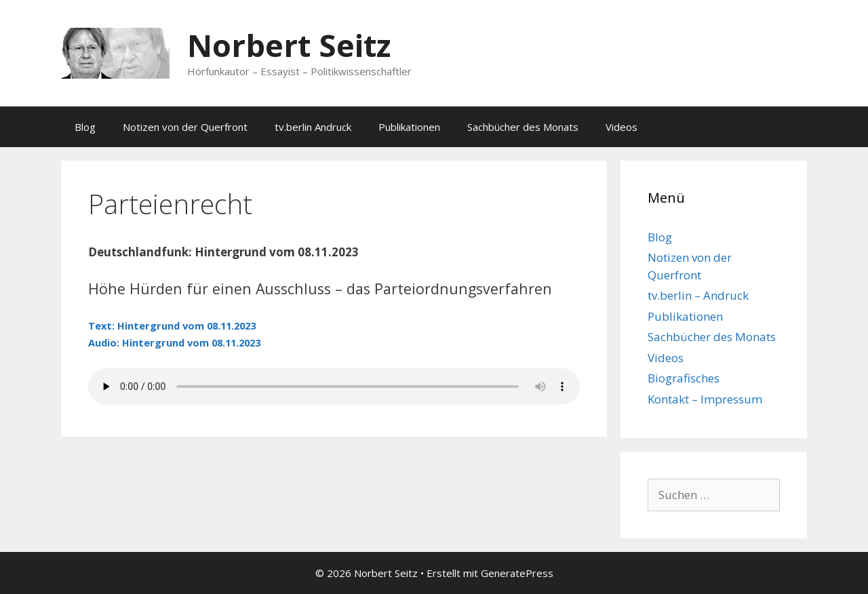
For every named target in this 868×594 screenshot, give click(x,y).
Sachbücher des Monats (523, 127)
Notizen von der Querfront (185, 127)
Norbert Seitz (289, 45)
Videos (622, 127)
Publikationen (409, 127)
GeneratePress (517, 573)
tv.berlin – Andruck (698, 295)
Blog (85, 127)
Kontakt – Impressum (705, 399)
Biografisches (684, 378)
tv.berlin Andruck (313, 127)
